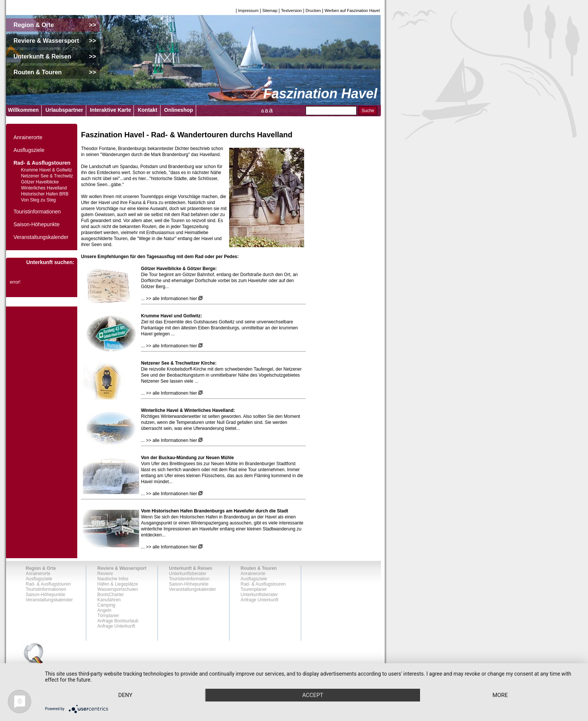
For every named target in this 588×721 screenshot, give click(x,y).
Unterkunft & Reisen (191, 568)
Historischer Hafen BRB (45, 194)
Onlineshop (179, 110)
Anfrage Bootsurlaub (118, 621)
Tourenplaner (254, 589)
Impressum (248, 11)
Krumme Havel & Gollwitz (46, 170)
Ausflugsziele (29, 150)
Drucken (313, 11)
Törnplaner (108, 616)
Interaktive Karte (111, 110)
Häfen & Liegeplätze (118, 584)
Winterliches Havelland (44, 188)
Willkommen (23, 110)
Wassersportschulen (118, 589)
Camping (106, 605)
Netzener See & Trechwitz (47, 176)
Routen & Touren (259, 568)
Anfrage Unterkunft (116, 626)
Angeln (104, 610)
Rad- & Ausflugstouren (42, 163)
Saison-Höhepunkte (37, 224)
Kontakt (147, 110)
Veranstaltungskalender (41, 237)
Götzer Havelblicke (40, 182)
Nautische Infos (113, 579)
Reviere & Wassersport (122, 568)
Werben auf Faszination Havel (352, 11)
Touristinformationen (37, 212)
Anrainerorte (28, 137)
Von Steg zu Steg (38, 200)
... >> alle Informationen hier (169, 299)
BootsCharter (111, 595)
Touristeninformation (189, 579)
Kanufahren (109, 600)
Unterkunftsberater (188, 574)
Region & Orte (41, 568)
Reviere (105, 574)
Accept (313, 695)
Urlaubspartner (64, 110)
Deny (125, 695)
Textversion (291, 11)
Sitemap (270, 11)
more (500, 695)
